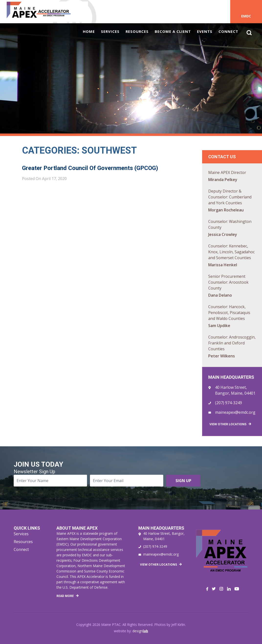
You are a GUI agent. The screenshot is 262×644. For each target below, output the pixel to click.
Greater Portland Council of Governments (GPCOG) (90, 168)
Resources (137, 31)
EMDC (246, 16)
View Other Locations (228, 424)
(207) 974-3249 (229, 403)
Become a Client (173, 31)
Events (205, 31)
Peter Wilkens (222, 356)
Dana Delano (220, 295)
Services (110, 31)
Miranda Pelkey (223, 180)
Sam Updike (219, 326)
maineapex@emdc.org (235, 412)
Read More (65, 596)
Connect (228, 31)
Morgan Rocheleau (226, 210)
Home (89, 31)
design (140, 631)
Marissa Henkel (223, 265)
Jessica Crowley (223, 234)
